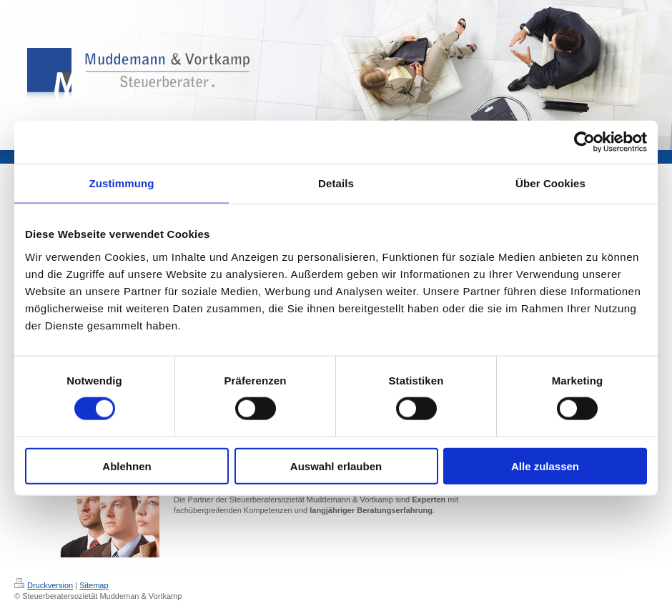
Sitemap (94, 585)
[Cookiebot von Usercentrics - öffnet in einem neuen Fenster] (584, 142)
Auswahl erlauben (336, 466)
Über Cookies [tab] (550, 183)
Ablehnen (127, 466)
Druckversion (44, 585)
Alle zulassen (545, 466)
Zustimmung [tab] (122, 183)
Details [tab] (336, 183)
